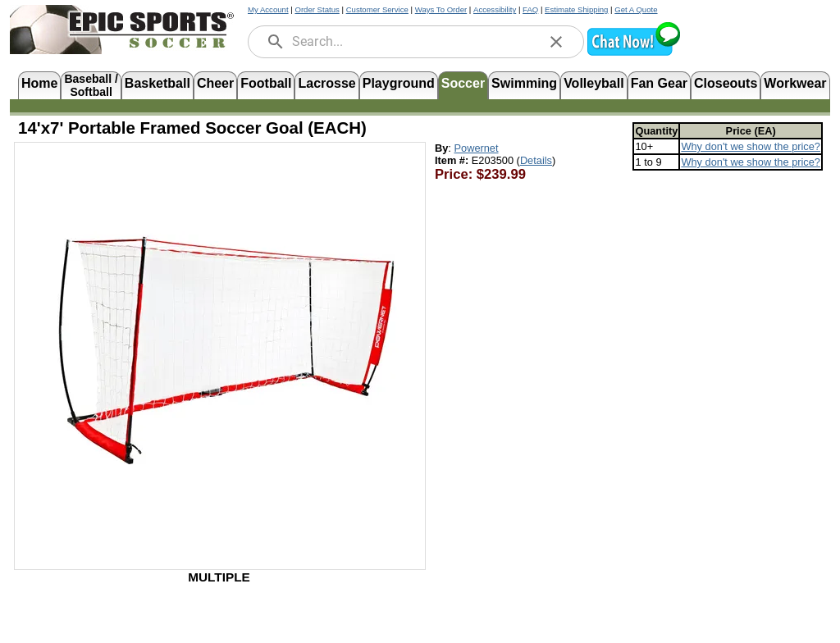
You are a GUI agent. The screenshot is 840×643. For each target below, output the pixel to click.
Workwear (795, 83)
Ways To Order (441, 9)
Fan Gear (659, 83)
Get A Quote (636, 9)
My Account (268, 9)
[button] (633, 54)
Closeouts (726, 83)
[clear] (556, 42)
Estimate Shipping (576, 9)
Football (266, 83)
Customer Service (377, 9)
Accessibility (495, 9)
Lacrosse (326, 83)
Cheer (215, 83)
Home (39, 83)
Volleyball (594, 83)
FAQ (530, 9)
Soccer (463, 83)
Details (536, 160)
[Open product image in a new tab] (220, 348)
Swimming (524, 83)
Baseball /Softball (91, 84)
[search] (276, 42)
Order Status (317, 9)
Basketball (157, 83)
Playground (399, 83)
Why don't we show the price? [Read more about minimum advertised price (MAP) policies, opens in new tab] (751, 146)
